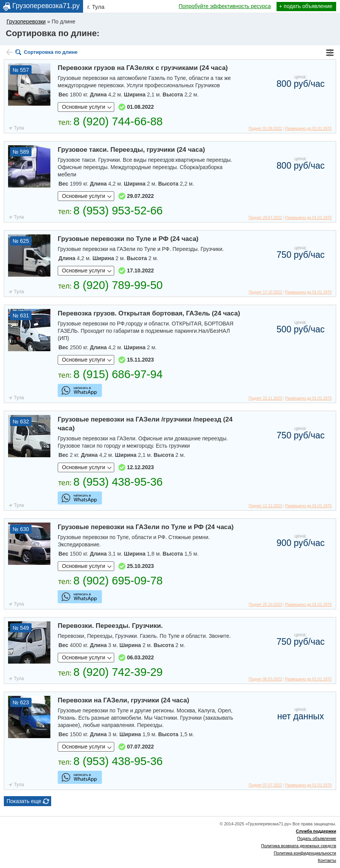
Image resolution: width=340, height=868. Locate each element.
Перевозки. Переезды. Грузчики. (110, 626)
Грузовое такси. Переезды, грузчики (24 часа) (131, 150)
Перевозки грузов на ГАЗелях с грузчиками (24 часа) (143, 68)
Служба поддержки (316, 831)
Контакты (327, 860)
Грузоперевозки (26, 22)
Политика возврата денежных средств (299, 846)
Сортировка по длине (51, 52)
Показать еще (24, 801)
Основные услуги (83, 107)
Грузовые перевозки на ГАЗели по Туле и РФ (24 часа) (146, 527)
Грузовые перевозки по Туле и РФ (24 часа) (128, 239)
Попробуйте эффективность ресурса (225, 6)
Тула (19, 128)
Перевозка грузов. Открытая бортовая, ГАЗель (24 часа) (149, 313)
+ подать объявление (306, 6)
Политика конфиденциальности (305, 853)
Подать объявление (317, 838)
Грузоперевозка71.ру (46, 6)
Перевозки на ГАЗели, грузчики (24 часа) (123, 700)
